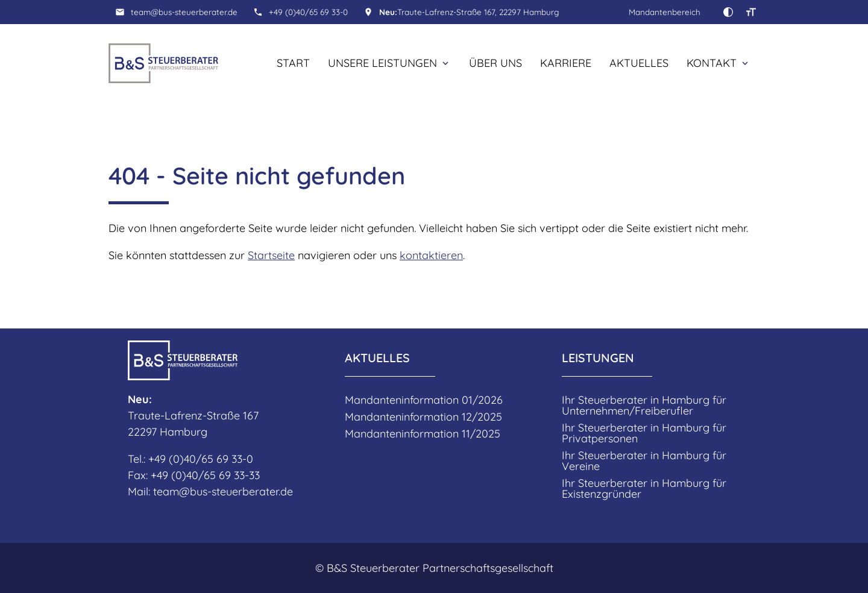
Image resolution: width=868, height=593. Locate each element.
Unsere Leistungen (382, 63)
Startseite (271, 255)
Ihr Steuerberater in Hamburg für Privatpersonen (644, 433)
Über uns (495, 63)
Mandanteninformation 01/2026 (424, 400)
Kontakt (712, 63)
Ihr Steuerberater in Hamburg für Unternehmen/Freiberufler (644, 406)
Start (293, 63)
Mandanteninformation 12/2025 (423, 417)
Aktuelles (639, 63)
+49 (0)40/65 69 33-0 (308, 12)
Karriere (566, 63)
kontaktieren (431, 255)
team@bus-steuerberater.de (184, 12)
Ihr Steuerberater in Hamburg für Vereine (644, 461)
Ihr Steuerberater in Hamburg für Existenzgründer (644, 489)
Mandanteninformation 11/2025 (423, 434)
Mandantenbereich (665, 12)
